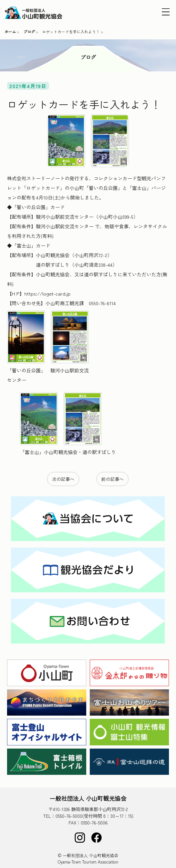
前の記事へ (113, 479)
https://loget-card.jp (47, 293)
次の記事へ (63, 479)
